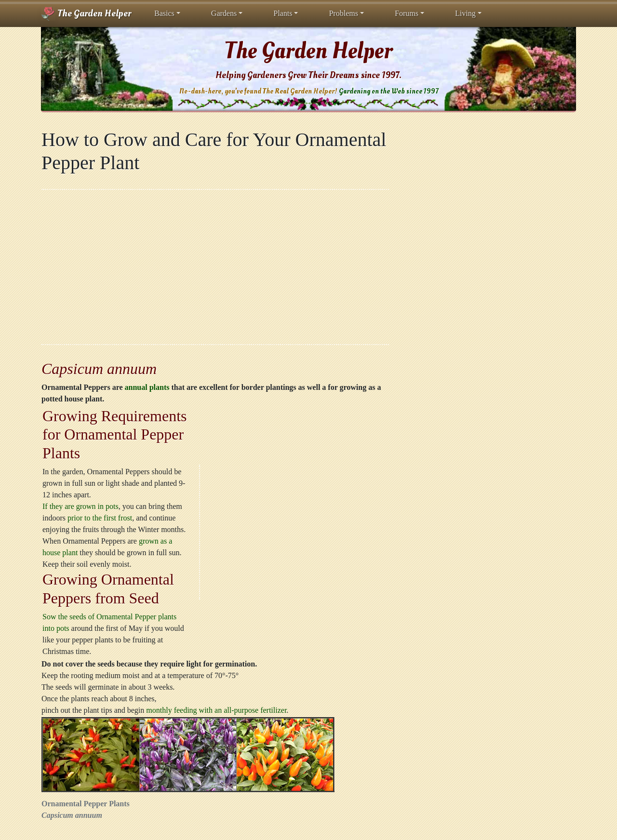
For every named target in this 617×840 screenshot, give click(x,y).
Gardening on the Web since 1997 (389, 91)
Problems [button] (343, 13)
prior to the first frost (100, 518)
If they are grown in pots (80, 506)
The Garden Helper (86, 13)
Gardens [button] (224, 13)
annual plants (147, 387)
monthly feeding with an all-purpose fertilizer (216, 710)
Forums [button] (407, 13)
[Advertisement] (215, 267)
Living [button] (465, 13)
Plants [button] (283, 13)
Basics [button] (164, 13)
